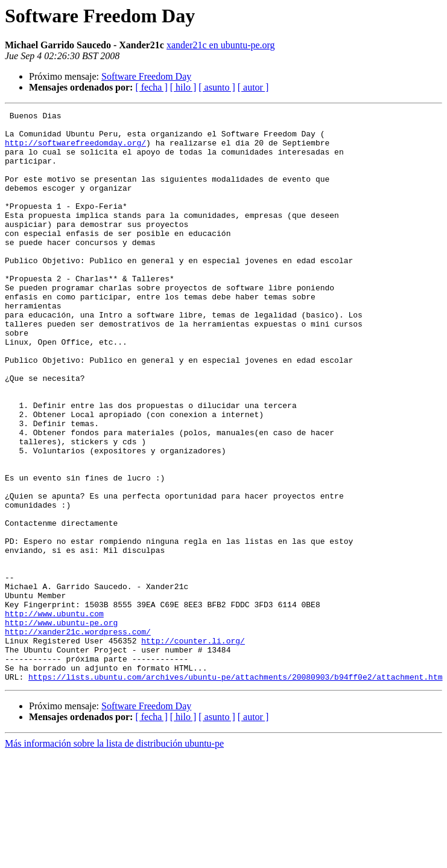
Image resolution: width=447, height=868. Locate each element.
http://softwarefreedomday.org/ (75, 150)
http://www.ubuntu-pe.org (61, 726)
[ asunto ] (217, 87)
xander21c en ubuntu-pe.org (221, 45)
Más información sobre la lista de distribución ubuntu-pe (114, 857)
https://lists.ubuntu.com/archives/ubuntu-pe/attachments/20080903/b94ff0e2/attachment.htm (235, 791)
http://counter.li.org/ (193, 747)
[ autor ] (253, 87)
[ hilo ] (183, 87)
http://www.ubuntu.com (54, 715)
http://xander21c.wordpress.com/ (78, 736)
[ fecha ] (151, 87)
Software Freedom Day (146, 76)
